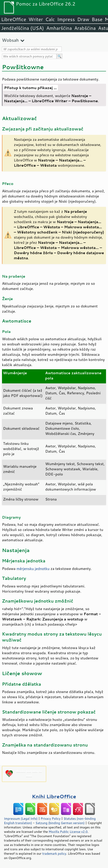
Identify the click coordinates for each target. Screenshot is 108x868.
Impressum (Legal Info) (21, 818)
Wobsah (10, 40)
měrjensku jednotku (33, 569)
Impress (66, 19)
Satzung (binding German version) (60, 823)
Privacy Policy (51, 818)
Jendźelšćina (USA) (23, 28)
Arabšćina (85, 28)
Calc (50, 19)
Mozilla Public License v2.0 (68, 832)
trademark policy (54, 853)
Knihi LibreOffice (54, 796)
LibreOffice (14, 19)
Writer (36, 19)
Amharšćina (59, 28)
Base (97, 19)
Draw (83, 19)
